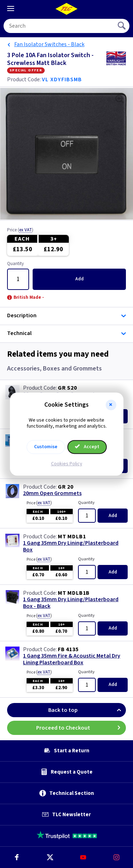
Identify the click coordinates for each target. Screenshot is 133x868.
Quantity (15, 264)
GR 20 (66, 487)
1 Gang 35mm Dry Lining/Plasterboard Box (71, 546)
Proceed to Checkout (81, 728)
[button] (111, 405)
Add (79, 279)
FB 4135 (68, 649)
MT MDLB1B (74, 593)
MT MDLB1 (72, 537)
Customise (46, 447)
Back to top (87, 710)
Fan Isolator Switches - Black (49, 44)
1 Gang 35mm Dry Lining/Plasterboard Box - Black (71, 603)
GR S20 (67, 388)
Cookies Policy (67, 464)
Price (20, 230)
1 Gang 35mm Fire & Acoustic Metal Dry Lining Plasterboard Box (72, 659)
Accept (87, 447)
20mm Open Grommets (52, 493)
